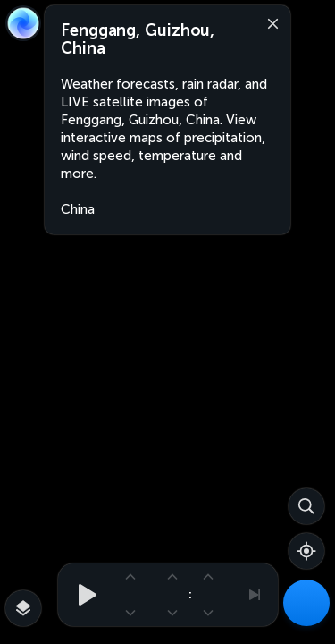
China (78, 209)
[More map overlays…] (23, 608)
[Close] (269, 22)
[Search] (306, 506)
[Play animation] (82, 595)
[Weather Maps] (306, 603)
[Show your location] (306, 551)
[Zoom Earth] (23, 23)
